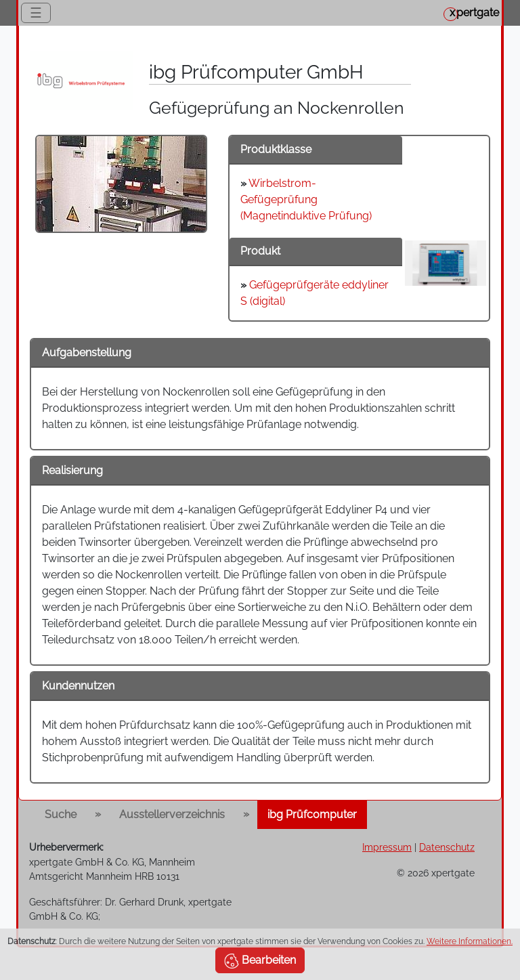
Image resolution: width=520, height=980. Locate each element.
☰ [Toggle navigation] (36, 13)
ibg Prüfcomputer (312, 814)
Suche (61, 814)
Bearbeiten (260, 961)
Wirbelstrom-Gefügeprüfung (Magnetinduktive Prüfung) (306, 199)
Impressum (387, 847)
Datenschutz (447, 847)
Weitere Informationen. (470, 941)
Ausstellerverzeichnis (172, 814)
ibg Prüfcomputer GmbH (256, 72)
